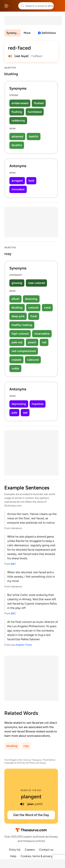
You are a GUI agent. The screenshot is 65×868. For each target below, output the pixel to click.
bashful (34, 136)
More (27, 33)
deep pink (18, 316)
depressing (19, 404)
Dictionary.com (59, 6)
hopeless (38, 404)
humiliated (35, 112)
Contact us (46, 850)
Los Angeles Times (21, 645)
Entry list (15, 850)
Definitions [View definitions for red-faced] (49, 33)
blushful (17, 145)
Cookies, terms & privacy (36, 856)
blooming (31, 299)
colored (33, 308)
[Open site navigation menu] (6, 6)
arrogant (17, 181)
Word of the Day (31, 790)
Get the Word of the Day (31, 815)
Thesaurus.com (13, 6)
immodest (18, 189)
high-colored (20, 334)
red (44, 342)
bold (31, 181)
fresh (34, 316)
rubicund (33, 360)
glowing (17, 283)
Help (13, 856)
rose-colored (36, 283)
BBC (13, 564)
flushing (17, 112)
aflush (15, 299)
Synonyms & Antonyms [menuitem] (14, 33)
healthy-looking (22, 325)
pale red (17, 342)
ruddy (15, 368)
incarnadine (42, 334)
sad (25, 413)
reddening (18, 120)
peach (32, 342)
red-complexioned (24, 351)
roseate (16, 360)
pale (14, 413)
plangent (31, 796)
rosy (26, 746)
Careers (30, 850)
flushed (39, 103)
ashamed (17, 136)
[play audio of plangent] (22, 804)
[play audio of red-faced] (10, 56)
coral (47, 308)
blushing (17, 308)
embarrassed (20, 103)
